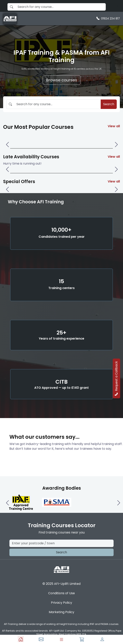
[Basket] (82, 639)
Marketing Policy (62, 612)
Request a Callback (116, 379)
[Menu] (62, 639)
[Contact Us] (41, 639)
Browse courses (62, 80)
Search (109, 104)
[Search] (118, 6)
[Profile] (102, 639)
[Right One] (116, 142)
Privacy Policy (62, 603)
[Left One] (7, 142)
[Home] (21, 639)
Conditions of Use (62, 593)
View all (114, 126)
